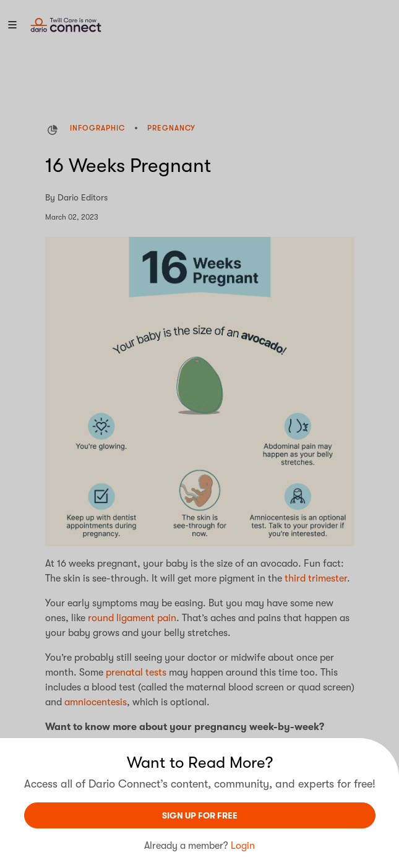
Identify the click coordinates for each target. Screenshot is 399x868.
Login (243, 846)
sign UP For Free (200, 815)
